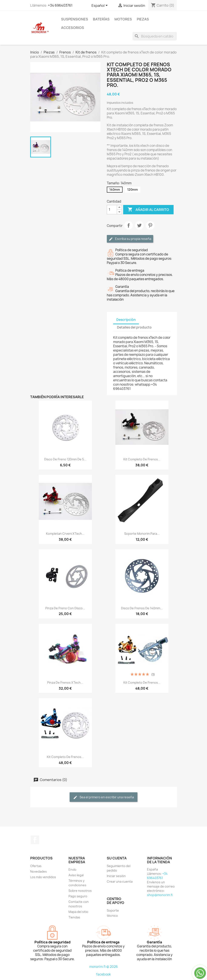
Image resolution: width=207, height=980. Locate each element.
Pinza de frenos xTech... (65, 682)
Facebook (35, 840)
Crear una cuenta (120, 881)
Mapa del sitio (78, 912)
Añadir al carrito (148, 210)
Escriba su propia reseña (130, 239)
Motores (123, 19)
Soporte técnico (113, 913)
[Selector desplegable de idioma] (100, 6)
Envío (72, 870)
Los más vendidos (43, 877)
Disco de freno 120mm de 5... (65, 459)
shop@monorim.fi (160, 895)
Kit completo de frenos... (142, 459)
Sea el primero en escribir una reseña (103, 797)
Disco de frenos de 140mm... (142, 608)
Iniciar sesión (116, 876)
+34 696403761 (60, 5)
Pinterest (150, 225)
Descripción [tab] (126, 320)
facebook (103, 974)
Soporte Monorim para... (142, 534)
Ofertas (36, 866)
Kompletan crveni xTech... (65, 534)
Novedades (39, 871)
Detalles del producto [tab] (134, 327)
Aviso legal (76, 875)
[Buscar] (155, 36)
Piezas (143, 19)
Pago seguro (78, 896)
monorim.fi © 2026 (104, 967)
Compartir (128, 225)
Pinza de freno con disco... (65, 608)
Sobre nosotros (80, 891)
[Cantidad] (112, 210)
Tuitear (139, 225)
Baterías (101, 19)
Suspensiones (75, 19)
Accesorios (73, 28)
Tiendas (74, 917)
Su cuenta (117, 858)
